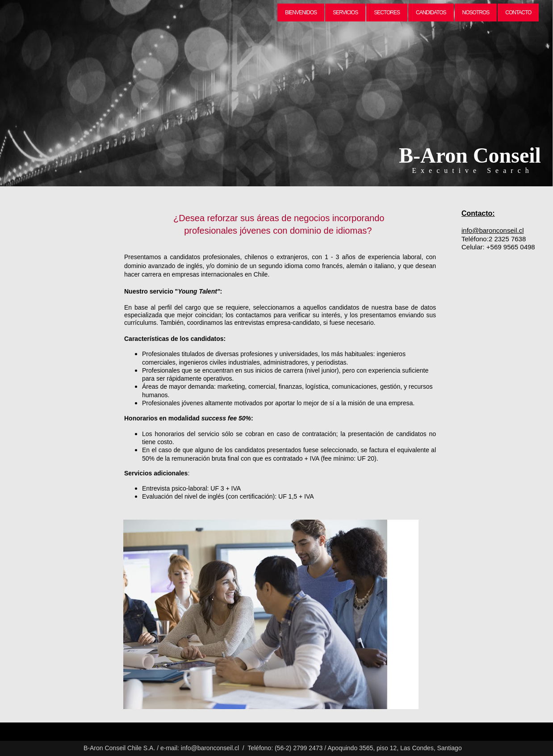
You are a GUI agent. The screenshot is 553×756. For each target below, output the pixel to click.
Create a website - (22, 726)
